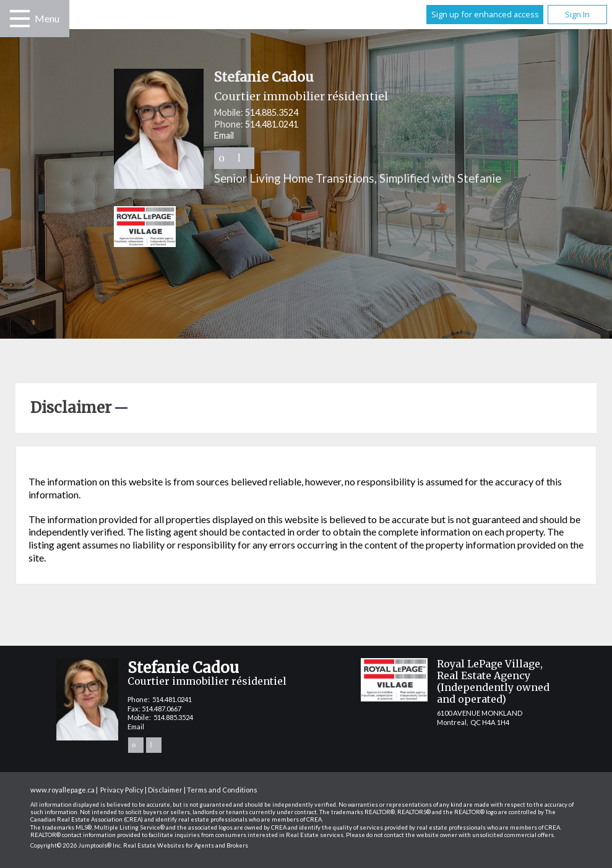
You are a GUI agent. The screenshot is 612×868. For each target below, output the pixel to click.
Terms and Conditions (222, 790)
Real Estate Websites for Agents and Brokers (186, 845)
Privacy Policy (122, 790)
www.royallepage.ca (62, 790)
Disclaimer (165, 790)
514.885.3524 (272, 112)
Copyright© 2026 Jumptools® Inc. (76, 845)
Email (224, 135)
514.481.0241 (272, 124)
